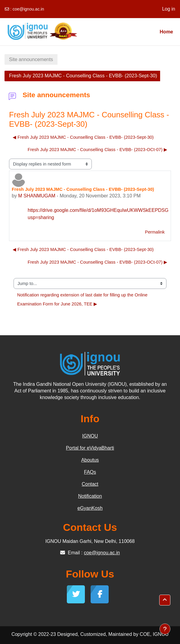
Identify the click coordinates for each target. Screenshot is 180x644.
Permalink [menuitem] (155, 232)
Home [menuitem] (166, 32)
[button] (165, 600)
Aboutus (90, 460)
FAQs (90, 472)
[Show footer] (165, 629)
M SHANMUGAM (37, 196)
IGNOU (90, 436)
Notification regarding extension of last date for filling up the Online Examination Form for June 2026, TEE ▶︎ (83, 299)
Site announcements (31, 59)
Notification (90, 496)
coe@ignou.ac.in (28, 9)
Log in (169, 9)
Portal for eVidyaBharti (90, 448)
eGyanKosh (90, 508)
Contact (90, 484)
